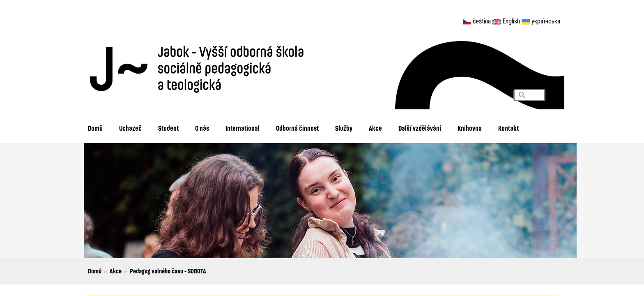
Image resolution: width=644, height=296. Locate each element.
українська (546, 21)
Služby (344, 128)
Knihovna (470, 128)
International (243, 128)
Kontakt (508, 128)
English (511, 21)
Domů (95, 128)
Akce (375, 128)
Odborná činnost (297, 128)
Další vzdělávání (420, 128)
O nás (202, 128)
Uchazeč (130, 128)
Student (168, 128)
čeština (482, 21)
